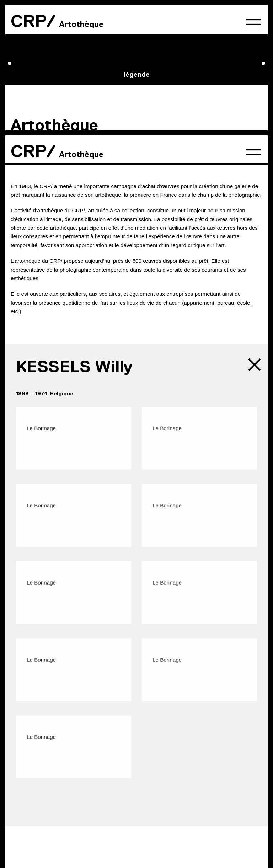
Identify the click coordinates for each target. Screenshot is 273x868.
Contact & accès (33, 783)
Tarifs (149, 26)
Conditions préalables (96, 26)
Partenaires (112, 783)
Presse (75, 783)
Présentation (32, 26)
